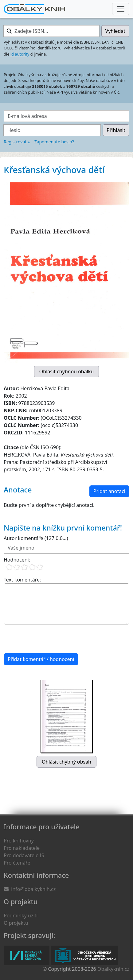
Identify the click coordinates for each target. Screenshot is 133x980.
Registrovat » (17, 142)
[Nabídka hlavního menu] (121, 9)
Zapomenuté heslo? (54, 142)
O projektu (16, 923)
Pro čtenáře (17, 863)
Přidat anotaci (109, 491)
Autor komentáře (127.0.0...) (36, 538)
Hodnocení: (17, 560)
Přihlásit (116, 130)
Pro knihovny (19, 841)
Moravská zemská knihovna (27, 955)
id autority (20, 54)
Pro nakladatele (22, 848)
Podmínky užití (21, 916)
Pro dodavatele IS (24, 855)
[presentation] (50, 639)
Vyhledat (115, 31)
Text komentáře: (22, 580)
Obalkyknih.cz (113, 969)
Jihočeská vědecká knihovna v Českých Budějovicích (84, 955)
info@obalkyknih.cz (33, 889)
